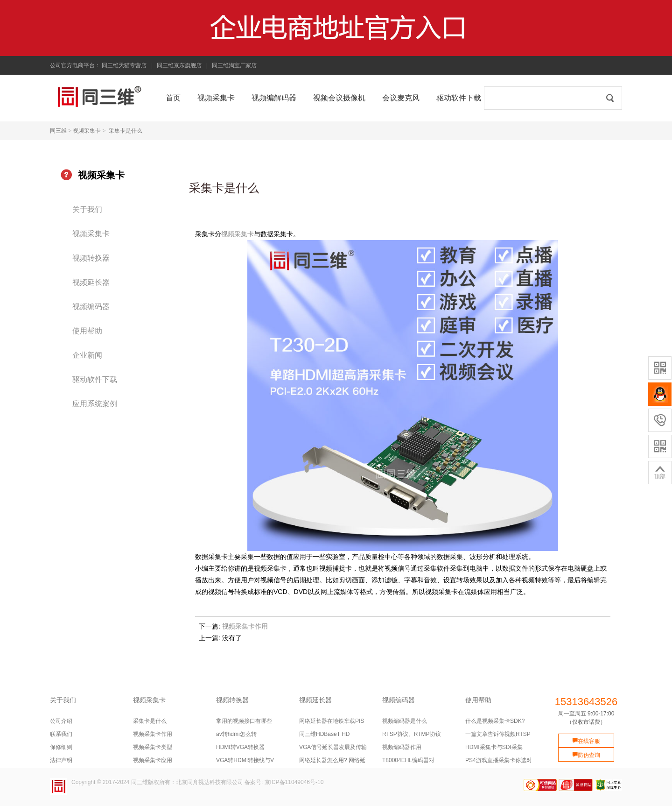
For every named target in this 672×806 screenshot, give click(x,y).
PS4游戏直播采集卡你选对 (499, 760)
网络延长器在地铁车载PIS (332, 721)
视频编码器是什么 (405, 721)
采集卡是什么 (126, 131)
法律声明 (61, 760)
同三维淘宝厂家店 (234, 65)
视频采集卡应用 (153, 760)
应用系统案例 (95, 404)
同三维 (58, 131)
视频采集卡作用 (245, 626)
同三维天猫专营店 (124, 65)
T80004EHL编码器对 (408, 760)
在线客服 (586, 741)
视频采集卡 (87, 131)
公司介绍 (61, 721)
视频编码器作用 (402, 747)
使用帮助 (87, 331)
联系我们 (61, 734)
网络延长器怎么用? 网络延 (332, 760)
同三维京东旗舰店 (179, 65)
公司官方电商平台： (75, 65)
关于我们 (87, 209)
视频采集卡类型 (153, 747)
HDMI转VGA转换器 (240, 747)
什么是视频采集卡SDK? (495, 721)
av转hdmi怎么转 (236, 734)
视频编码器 (91, 307)
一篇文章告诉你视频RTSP (498, 734)
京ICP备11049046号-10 (294, 782)
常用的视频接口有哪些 (244, 721)
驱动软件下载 (95, 379)
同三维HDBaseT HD (324, 734)
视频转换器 (91, 258)
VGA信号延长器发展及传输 (333, 747)
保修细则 (61, 747)
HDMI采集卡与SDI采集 (494, 747)
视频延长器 (91, 282)
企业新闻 (87, 355)
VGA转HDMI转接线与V (245, 760)
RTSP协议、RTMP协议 (412, 734)
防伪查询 (586, 755)
